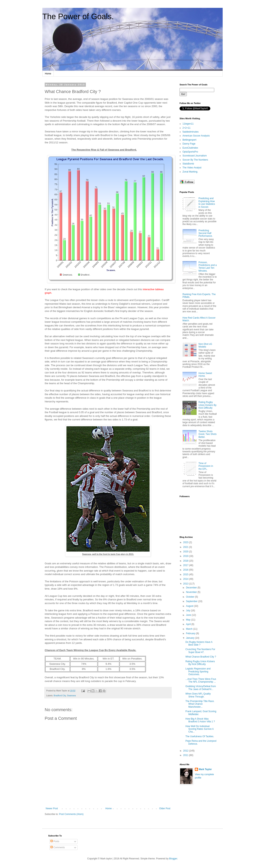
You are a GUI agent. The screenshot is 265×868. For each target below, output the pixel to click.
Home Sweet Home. (205, 375)
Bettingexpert (189, 140)
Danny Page (189, 144)
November (192, 592)
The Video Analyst (192, 168)
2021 (186, 547)
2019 (186, 556)
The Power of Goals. (78, 16)
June (189, 615)
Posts (55, 841)
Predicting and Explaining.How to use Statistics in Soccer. (207, 203)
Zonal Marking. (190, 172)
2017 (186, 565)
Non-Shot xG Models (205, 345)
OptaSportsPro (190, 152)
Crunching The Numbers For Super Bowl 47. (200, 651)
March (190, 629)
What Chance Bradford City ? (201, 657)
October (191, 597)
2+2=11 (186, 128)
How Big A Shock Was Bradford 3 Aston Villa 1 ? (200, 720)
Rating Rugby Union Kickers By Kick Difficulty (207, 405)
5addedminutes (191, 132)
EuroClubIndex (190, 148)
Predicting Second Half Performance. (206, 233)
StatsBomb (188, 164)
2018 (186, 561)
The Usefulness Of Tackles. (200, 736)
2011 (186, 755)
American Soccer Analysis (196, 136)
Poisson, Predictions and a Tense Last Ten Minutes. (208, 267)
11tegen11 (188, 124)
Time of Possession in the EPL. (206, 466)
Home (48, 74)
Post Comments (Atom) (71, 814)
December (192, 588)
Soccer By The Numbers (195, 160)
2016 (186, 570)
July (188, 611)
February (191, 633)
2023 (186, 542)
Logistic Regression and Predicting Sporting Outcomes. (198, 672)
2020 (186, 552)
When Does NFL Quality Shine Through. (198, 695)
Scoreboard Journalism (195, 156)
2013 (186, 584)
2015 (186, 574)
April (189, 624)
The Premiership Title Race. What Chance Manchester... (200, 704)
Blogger (173, 859)
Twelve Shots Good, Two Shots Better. (208, 434)
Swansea (71, 695)
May (189, 620)
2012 (186, 751)
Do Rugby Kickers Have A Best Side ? (199, 643)
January (191, 638)
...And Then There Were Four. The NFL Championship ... (201, 680)
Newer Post (52, 808)
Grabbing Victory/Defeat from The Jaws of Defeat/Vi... (201, 688)
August (190, 606)
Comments (58, 847)
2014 (186, 579)
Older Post (165, 808)
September (192, 601)
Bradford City (60, 695)
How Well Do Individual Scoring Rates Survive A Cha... (200, 729)
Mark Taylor (205, 769)
